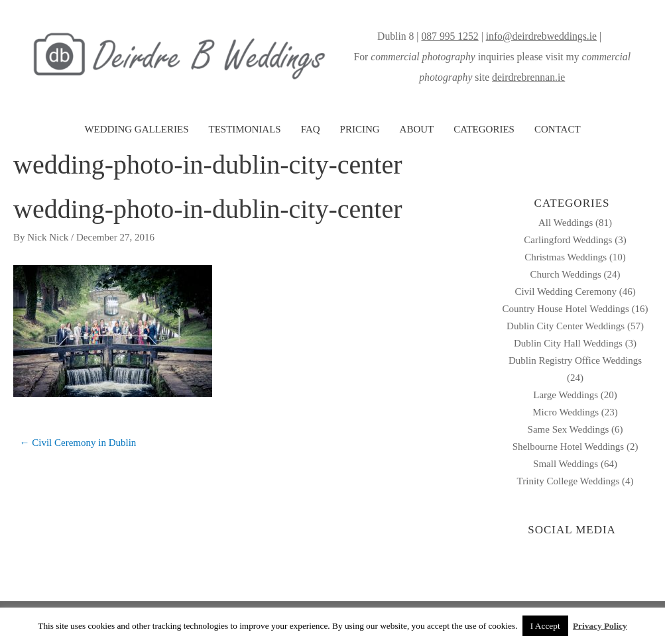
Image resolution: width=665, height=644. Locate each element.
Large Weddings (566, 395)
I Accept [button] (545, 626)
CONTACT (558, 129)
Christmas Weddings (566, 257)
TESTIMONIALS (244, 129)
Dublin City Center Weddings (566, 326)
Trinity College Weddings (569, 481)
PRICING (360, 129)
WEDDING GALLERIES (136, 129)
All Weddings (566, 223)
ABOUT (417, 129)
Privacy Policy (600, 626)
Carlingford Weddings (568, 240)
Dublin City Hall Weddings (568, 343)
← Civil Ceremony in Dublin (78, 443)
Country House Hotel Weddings (565, 309)
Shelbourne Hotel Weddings (569, 447)
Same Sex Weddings (569, 429)
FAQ (311, 129)
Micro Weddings (566, 412)
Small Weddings (566, 464)
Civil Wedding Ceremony (566, 292)
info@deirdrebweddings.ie (541, 36)
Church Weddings (566, 274)
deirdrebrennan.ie (528, 77)
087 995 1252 (450, 36)
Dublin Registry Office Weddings (575, 360)
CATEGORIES (484, 129)
